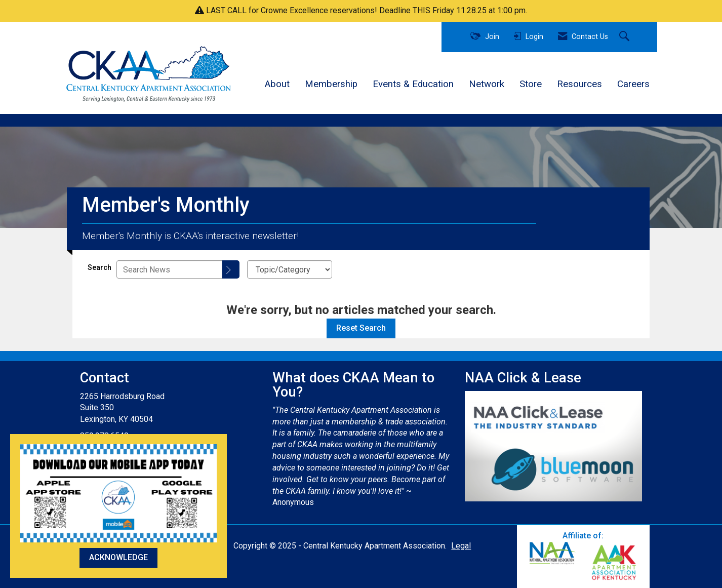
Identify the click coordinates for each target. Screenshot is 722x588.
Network (487, 84)
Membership (331, 84)
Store (531, 84)
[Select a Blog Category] (290, 269)
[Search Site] (626, 37)
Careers (633, 84)
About (277, 84)
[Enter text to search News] (169, 269)
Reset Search (361, 328)
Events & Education (413, 84)
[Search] (231, 269)
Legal (461, 546)
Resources (579, 84)
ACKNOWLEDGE (118, 557)
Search (99, 268)
